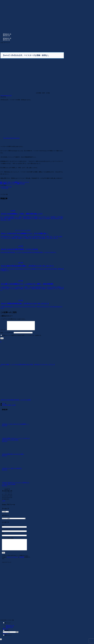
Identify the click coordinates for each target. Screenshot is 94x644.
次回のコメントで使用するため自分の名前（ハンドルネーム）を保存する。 (22, 337)
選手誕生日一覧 (10, 630)
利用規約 (22, 561)
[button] (17, 636)
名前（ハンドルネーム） (7, 334)
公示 (2, 184)
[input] (9, 636)
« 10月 (4, 503)
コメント (4, 332)
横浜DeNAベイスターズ (22, 182)
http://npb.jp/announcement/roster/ (12, 138)
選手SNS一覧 (9, 631)
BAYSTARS (21, 184)
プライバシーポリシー (12, 561)
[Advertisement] (32, 47)
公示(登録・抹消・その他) (8, 182)
